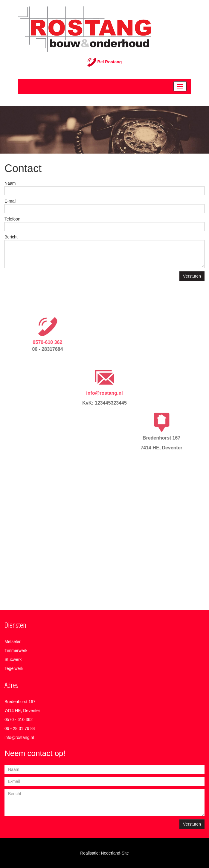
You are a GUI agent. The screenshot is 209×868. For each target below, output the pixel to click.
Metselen (13, 642)
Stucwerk (13, 659)
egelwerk (15, 668)
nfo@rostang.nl (20, 737)
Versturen (192, 276)
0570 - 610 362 (19, 719)
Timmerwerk (16, 650)
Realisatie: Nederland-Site (104, 853)
